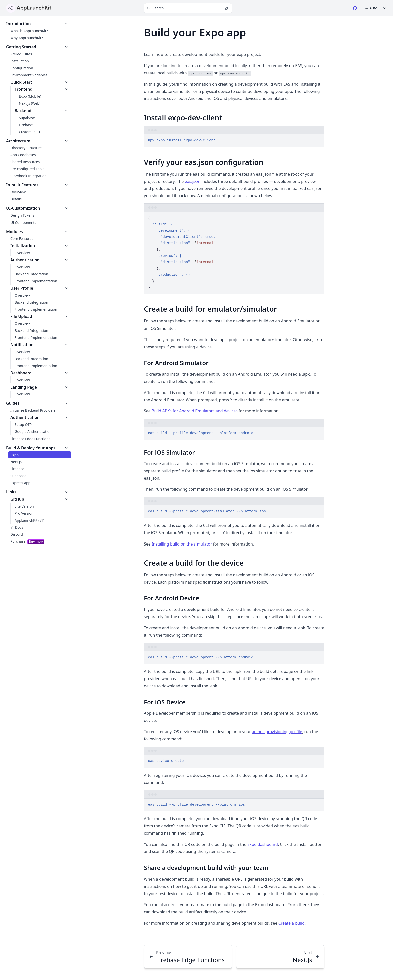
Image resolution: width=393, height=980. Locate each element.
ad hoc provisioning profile (277, 732)
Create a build (291, 923)
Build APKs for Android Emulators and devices (195, 411)
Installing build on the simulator (182, 544)
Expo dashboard (263, 844)
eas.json (193, 181)
